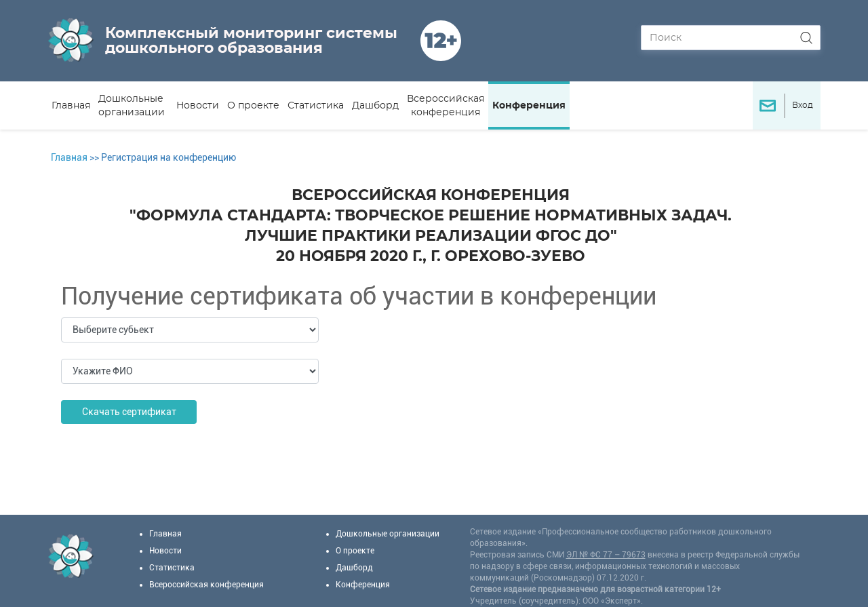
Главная (71, 106)
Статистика (316, 106)
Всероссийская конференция (446, 106)
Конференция (529, 106)
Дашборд (375, 106)
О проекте (253, 106)
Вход (803, 105)
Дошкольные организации (132, 106)
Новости (198, 106)
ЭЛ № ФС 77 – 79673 (606, 555)
